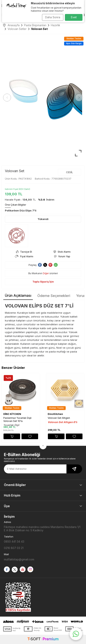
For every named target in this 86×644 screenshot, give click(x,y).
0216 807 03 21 (14, 548)
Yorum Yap (62, 256)
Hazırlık (56, 25)
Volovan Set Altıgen (59, 418)
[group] (43, 98)
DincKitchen (55, 414)
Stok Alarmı (62, 252)
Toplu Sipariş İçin (43, 282)
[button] (7, 98)
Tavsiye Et (24, 252)
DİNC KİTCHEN (12, 414)
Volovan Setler (17, 29)
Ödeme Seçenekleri (54, 296)
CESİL (69, 172)
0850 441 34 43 (14, 541)
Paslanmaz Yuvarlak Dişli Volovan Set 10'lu (17, 419)
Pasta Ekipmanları (35, 25)
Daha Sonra (53, 17)
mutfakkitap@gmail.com (19, 559)
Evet (74, 17)
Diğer (46, 273)
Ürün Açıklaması (18, 295)
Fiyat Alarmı (24, 256)
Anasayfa (11, 25)
